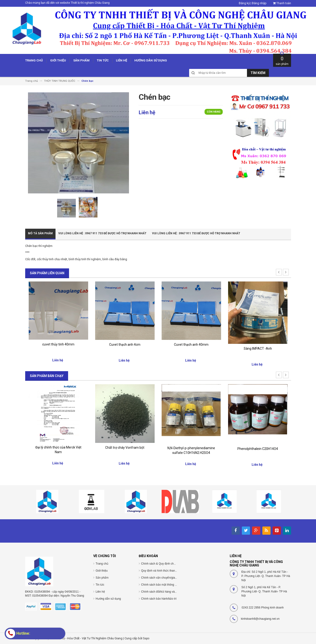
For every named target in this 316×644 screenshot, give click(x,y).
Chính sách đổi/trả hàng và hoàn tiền (164, 592)
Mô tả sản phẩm (40, 233)
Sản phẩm (102, 578)
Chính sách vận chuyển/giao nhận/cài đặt (167, 578)
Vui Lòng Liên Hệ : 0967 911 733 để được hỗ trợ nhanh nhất (102, 233)
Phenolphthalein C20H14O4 (258, 449)
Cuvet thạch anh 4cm (125, 345)
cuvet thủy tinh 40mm (58, 344)
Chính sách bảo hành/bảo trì (159, 599)
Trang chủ (102, 564)
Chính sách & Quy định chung (160, 564)
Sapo (146, 638)
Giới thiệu (102, 571)
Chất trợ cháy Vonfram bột (125, 448)
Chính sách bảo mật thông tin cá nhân (165, 585)
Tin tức (100, 585)
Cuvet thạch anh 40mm (191, 345)
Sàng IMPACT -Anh (258, 349)
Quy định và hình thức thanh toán (162, 571)
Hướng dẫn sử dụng (108, 599)
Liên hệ (100, 592)
